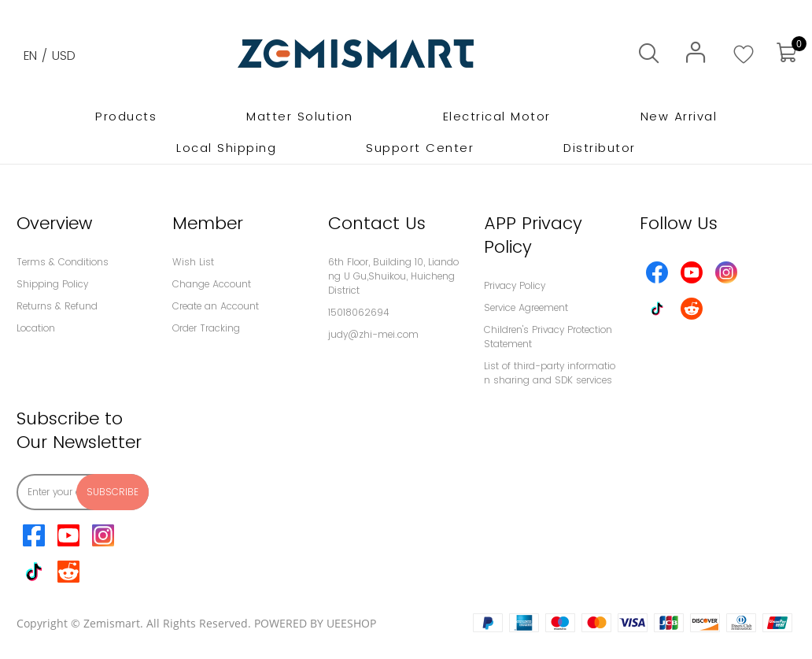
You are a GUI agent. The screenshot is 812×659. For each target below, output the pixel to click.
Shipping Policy (52, 284)
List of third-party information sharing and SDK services (550, 373)
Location (36, 328)
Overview (54, 223)
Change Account (212, 284)
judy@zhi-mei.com (373, 334)
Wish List (193, 262)
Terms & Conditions (63, 262)
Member (208, 223)
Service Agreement (526, 307)
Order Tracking (206, 328)
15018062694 (359, 312)
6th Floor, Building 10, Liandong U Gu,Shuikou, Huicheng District (393, 276)
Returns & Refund (57, 306)
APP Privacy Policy (533, 235)
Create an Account (216, 306)
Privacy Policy (515, 285)
